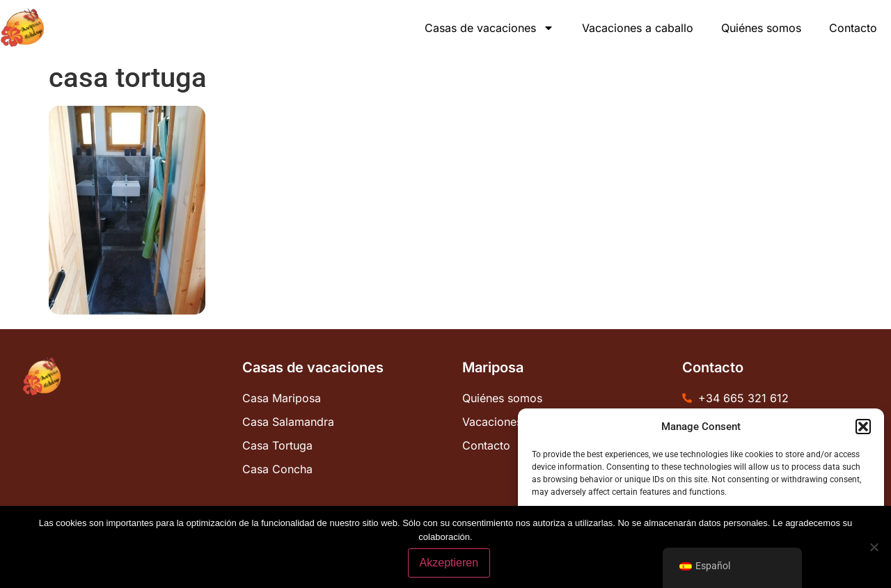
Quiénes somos (761, 28)
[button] (863, 427)
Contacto (853, 28)
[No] (874, 547)
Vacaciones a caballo (638, 28)
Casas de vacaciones (489, 28)
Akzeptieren (449, 563)
